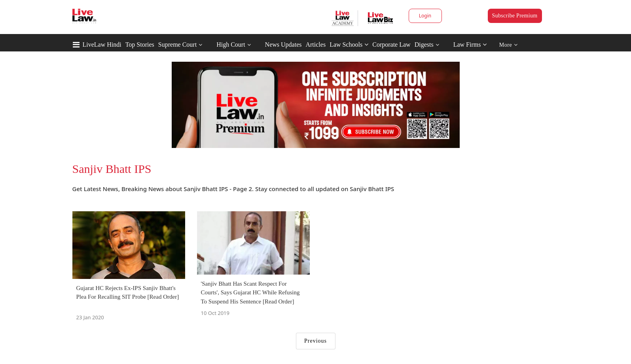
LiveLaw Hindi (102, 45)
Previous (315, 341)
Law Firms (470, 45)
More (509, 45)
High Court (231, 45)
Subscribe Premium (515, 16)
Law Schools (349, 45)
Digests (424, 45)
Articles (315, 45)
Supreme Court (177, 45)
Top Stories (140, 45)
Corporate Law (391, 45)
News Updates (283, 45)
